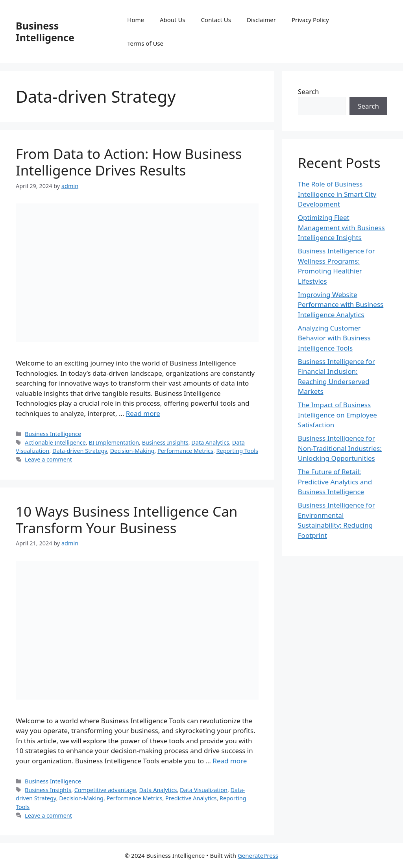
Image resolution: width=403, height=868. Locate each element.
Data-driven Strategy (80, 451)
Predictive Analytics (191, 798)
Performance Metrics (185, 451)
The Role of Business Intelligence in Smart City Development (337, 194)
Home (136, 20)
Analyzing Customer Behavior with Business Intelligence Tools (334, 338)
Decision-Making (132, 451)
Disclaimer (261, 20)
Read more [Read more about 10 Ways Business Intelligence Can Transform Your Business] (230, 761)
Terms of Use (145, 43)
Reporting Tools (237, 451)
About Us (173, 20)
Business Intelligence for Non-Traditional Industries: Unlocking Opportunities (340, 448)
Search (309, 91)
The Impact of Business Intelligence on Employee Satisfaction (337, 415)
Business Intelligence (45, 31)
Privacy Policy (310, 20)
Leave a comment (48, 459)
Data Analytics (210, 442)
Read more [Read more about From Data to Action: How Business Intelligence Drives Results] (143, 413)
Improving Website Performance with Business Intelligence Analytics (341, 305)
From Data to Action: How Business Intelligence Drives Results (129, 162)
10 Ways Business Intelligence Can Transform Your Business (127, 520)
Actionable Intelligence (55, 442)
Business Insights (165, 442)
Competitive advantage (105, 790)
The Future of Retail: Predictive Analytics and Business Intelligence (335, 482)
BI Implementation (114, 442)
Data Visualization (204, 790)
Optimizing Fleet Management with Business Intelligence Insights (341, 227)
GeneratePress (258, 855)
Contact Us (216, 20)
